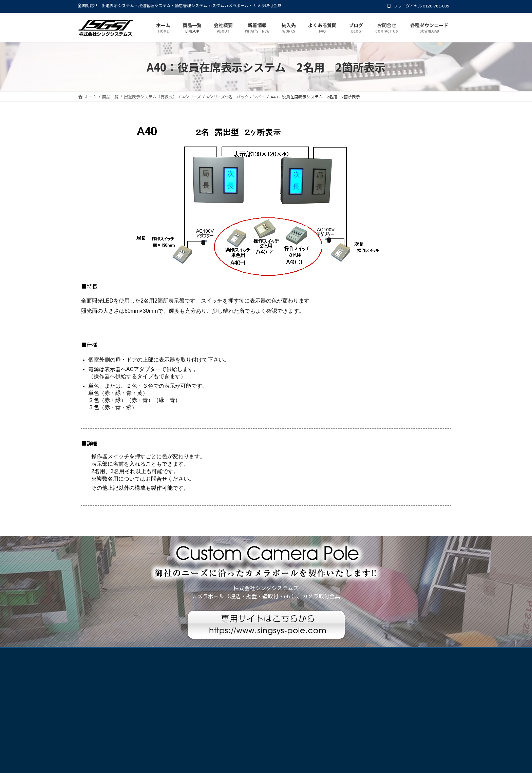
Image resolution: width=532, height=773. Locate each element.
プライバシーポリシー (104, 653)
